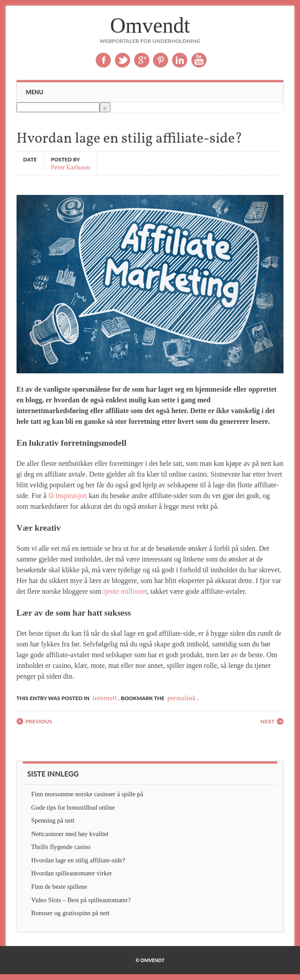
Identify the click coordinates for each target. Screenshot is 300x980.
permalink (182, 699)
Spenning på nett (53, 820)
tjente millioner (125, 591)
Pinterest (161, 60)
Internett (104, 699)
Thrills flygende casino (61, 847)
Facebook (103, 60)
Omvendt (150, 25)
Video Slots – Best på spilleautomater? (81, 900)
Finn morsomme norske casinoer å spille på (87, 794)
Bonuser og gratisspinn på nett (70, 913)
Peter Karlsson (70, 167)
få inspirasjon (68, 496)
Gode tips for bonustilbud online (73, 807)
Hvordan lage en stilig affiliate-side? (78, 860)
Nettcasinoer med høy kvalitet (70, 834)
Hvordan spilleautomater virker (72, 873)
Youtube (199, 60)
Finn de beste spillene (59, 887)
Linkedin (180, 60)
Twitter (123, 60)
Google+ (142, 60)
